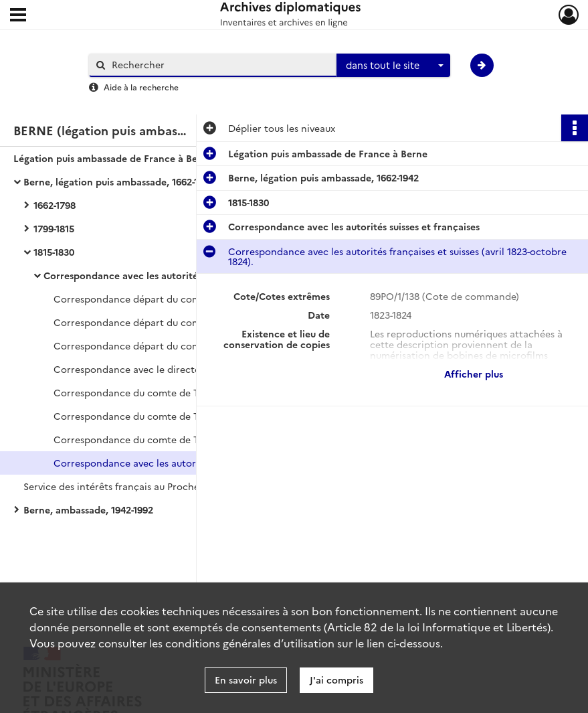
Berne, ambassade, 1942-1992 (88, 509)
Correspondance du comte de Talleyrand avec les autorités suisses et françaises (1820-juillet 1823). (187, 439)
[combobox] (393, 66)
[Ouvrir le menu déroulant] (18, 16)
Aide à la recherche (141, 87)
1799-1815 (54, 228)
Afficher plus (474, 374)
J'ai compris (336, 680)
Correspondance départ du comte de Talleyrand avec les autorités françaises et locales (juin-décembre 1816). (187, 299)
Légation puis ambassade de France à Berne (113, 158)
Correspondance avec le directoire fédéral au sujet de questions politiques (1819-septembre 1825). (187, 369)
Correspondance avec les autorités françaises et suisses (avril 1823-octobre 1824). (187, 463)
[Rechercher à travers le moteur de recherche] (219, 65)
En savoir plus (246, 680)
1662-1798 (55, 205)
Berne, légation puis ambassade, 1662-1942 (119, 181)
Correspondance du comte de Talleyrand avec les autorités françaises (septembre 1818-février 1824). (187, 416)
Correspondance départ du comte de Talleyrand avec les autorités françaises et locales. (187, 345)
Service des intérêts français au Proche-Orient (128, 486)
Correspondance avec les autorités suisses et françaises (169, 275)
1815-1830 (54, 252)
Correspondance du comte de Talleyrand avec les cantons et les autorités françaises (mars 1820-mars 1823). (187, 392)
